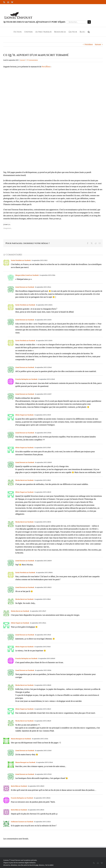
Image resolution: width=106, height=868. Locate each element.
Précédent (89, 44)
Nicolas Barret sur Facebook (24, 480)
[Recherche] (89, 22)
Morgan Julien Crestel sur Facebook (27, 275)
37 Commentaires (32, 60)
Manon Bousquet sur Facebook (21, 739)
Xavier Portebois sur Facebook (21, 260)
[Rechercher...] (77, 22)
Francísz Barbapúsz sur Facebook (26, 379)
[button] (89, 32)
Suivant (98, 44)
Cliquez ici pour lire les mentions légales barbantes (19, 863)
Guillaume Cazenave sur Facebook (22, 822)
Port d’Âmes (46, 67)
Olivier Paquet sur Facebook (24, 415)
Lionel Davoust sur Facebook (25, 287)
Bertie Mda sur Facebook (19, 786)
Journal (23, 60)
